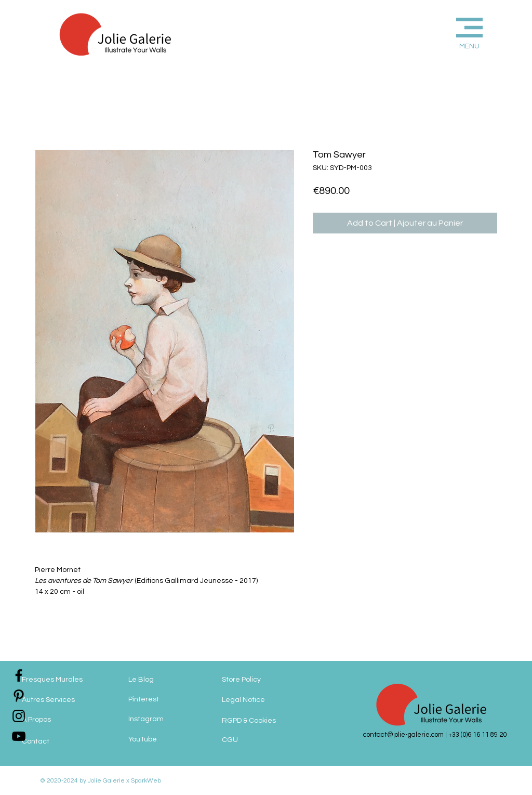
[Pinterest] (170, 700)
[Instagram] (170, 720)
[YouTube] (170, 740)
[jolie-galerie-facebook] (19, 675)
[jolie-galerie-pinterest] (19, 696)
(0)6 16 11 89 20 (484, 735)
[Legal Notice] (266, 700)
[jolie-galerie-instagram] (19, 716)
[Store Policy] (260, 680)
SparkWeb (145, 781)
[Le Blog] (170, 680)
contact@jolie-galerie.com (403, 735)
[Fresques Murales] (63, 680)
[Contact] (63, 742)
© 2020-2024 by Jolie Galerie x (85, 781)
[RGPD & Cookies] (262, 721)
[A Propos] (63, 720)
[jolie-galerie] (19, 736)
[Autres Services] (63, 700)
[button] (452, 32)
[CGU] (253, 740)
